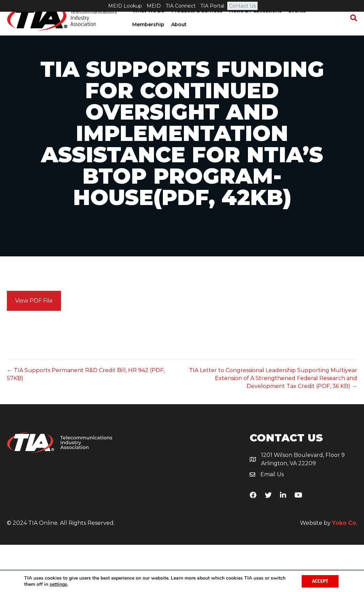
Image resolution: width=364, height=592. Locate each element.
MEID (154, 6)
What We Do (148, 22)
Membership (148, 36)
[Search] (352, 30)
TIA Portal (212, 6)
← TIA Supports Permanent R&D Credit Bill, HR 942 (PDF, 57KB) (86, 421)
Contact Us (242, 6)
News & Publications (255, 22)
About (178, 36)
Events (297, 22)
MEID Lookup (125, 6)
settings (58, 584)
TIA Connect (181, 6)
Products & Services (196, 22)
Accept (320, 581)
